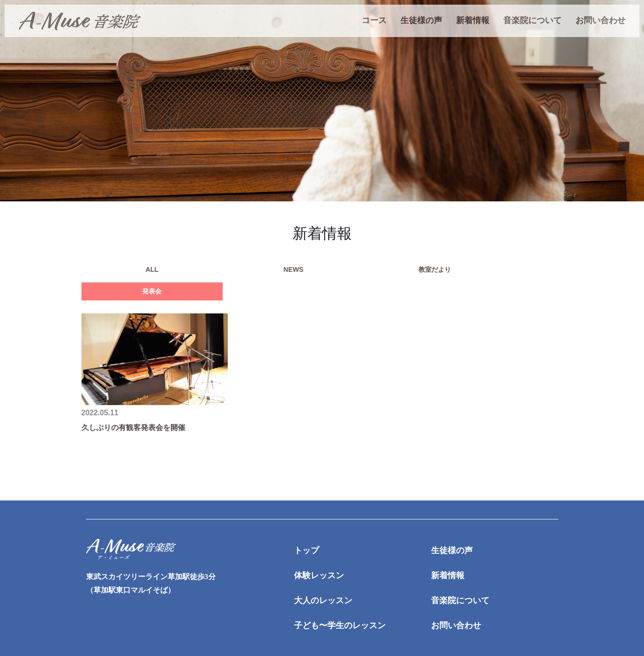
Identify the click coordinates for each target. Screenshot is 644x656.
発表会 (341, 272)
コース (374, 20)
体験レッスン (319, 559)
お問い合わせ (600, 20)
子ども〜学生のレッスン (340, 608)
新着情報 (473, 20)
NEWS (193, 272)
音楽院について (532, 20)
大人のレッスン (323, 584)
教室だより (267, 272)
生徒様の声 (421, 20)
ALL (118, 272)
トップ (306, 534)
